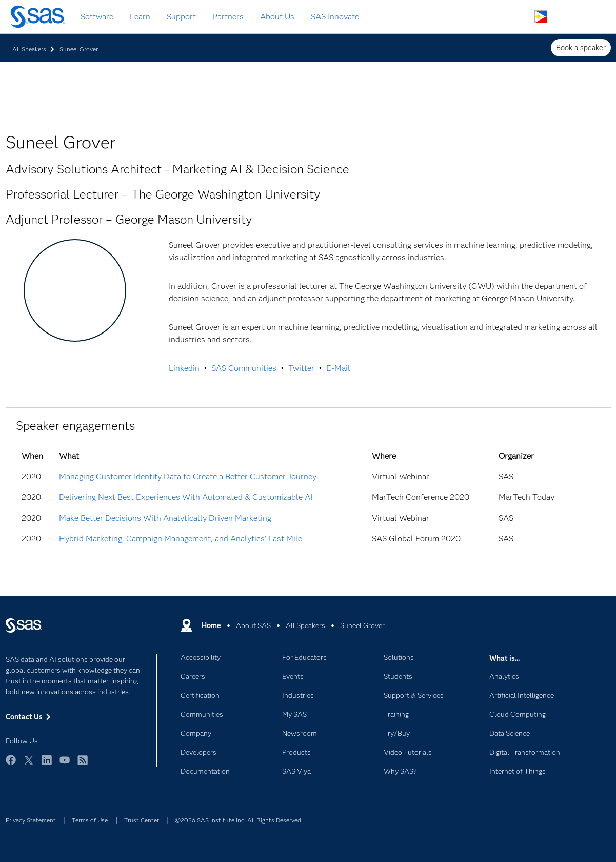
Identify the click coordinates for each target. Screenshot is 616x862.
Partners (228, 17)
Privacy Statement (31, 820)
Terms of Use (90, 820)
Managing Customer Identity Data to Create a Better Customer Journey (188, 476)
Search (517, 17)
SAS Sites (589, 17)
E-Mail (338, 368)
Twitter (301, 368)
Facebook (11, 765)
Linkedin (184, 368)
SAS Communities (244, 368)
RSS (83, 765)
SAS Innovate (335, 17)
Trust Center (142, 820)
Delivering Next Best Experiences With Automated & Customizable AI (186, 497)
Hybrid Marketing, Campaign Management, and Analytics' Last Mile (181, 538)
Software (97, 17)
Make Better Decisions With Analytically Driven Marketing (165, 518)
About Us (277, 17)
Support (181, 17)
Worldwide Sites (541, 17)
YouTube (65, 765)
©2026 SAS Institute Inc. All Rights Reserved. (239, 820)
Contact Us (565, 17)
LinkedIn (47, 765)
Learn (140, 17)
